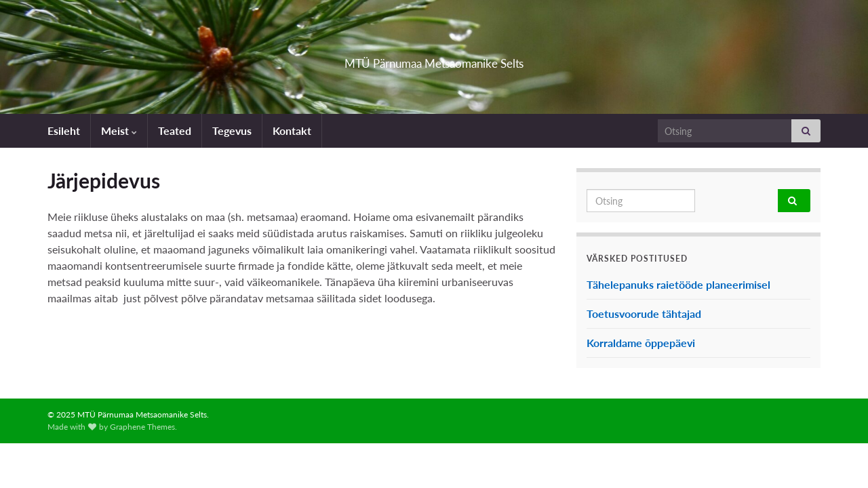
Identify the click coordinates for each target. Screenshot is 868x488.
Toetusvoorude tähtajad (644, 313)
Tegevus (232, 130)
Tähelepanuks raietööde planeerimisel (678, 284)
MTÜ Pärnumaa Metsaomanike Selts (434, 59)
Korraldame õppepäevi (641, 343)
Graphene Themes (142, 427)
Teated (175, 130)
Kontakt (292, 130)
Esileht (64, 130)
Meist (119, 130)
